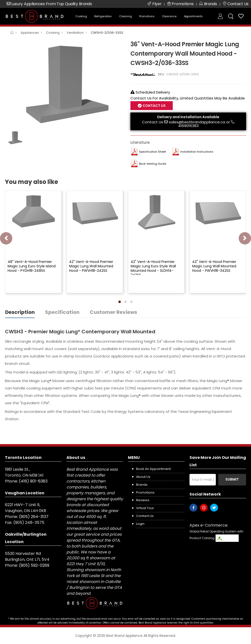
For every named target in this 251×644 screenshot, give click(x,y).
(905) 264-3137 (34, 517)
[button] (120, 302)
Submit (232, 479)
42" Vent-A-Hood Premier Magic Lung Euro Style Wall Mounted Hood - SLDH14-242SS (153, 268)
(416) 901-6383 (33, 481)
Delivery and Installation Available (188, 117)
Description (20, 312)
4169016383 (188, 126)
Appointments (193, 16)
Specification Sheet (152, 152)
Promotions (147, 16)
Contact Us (154, 106)
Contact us (145, 516)
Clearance (169, 16)
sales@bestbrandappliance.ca (197, 122)
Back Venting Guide (153, 164)
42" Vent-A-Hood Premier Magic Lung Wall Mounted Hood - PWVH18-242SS (91, 266)
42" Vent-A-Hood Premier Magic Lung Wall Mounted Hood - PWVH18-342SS (214, 266)
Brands (142, 485)
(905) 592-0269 (34, 565)
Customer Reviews (113, 312)
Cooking (81, 16)
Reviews (143, 500)
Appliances (30, 33)
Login (140, 524)
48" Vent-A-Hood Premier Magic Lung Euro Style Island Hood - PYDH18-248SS (32, 266)
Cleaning (125, 16)
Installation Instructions (197, 152)
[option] (64, 83)
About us (143, 477)
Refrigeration (103, 16)
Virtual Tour (145, 508)
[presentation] (6, 238)
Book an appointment (153, 469)
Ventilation (75, 33)
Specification (62, 312)
